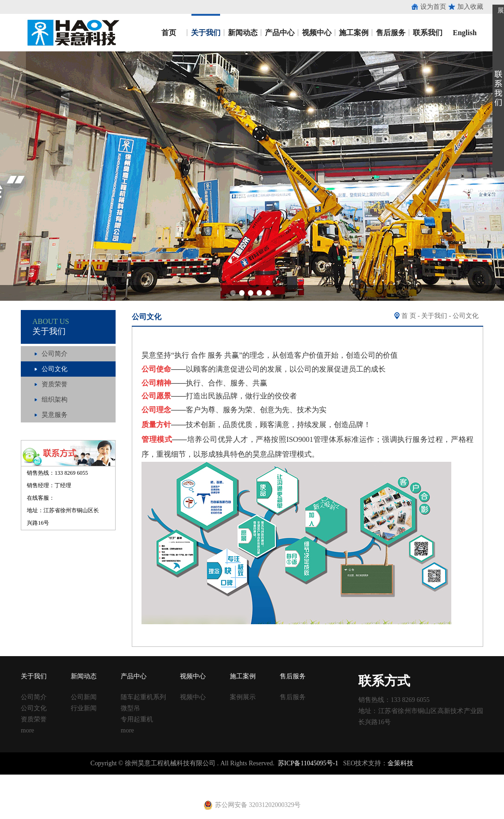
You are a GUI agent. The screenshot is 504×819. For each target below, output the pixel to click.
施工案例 (354, 33)
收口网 (107, 779)
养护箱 (136, 787)
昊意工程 (72, 33)
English (465, 33)
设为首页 (433, 7)
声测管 (191, 779)
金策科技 (400, 763)
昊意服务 (55, 415)
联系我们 (428, 33)
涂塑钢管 (129, 779)
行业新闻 (84, 708)
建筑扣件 (214, 779)
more (28, 730)
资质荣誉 (55, 384)
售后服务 (391, 33)
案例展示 (243, 697)
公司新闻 (84, 697)
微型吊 (130, 708)
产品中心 (280, 33)
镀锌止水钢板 (447, 779)
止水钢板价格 (26, 787)
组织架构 (55, 400)
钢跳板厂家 (385, 779)
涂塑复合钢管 (162, 779)
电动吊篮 (230, 787)
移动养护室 (333, 779)
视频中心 (317, 33)
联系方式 (384, 681)
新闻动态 (243, 33)
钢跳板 (359, 779)
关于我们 (206, 33)
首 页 (409, 316)
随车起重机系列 (143, 697)
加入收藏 (470, 7)
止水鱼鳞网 (81, 779)
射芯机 (188, 787)
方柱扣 (282, 779)
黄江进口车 (162, 787)
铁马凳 (236, 779)
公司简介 (55, 354)
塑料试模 (259, 779)
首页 (169, 33)
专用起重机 (137, 719)
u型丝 (118, 787)
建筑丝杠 (304, 779)
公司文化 (55, 369)
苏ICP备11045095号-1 (308, 763)
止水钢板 (13, 779)
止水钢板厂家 (45, 779)
